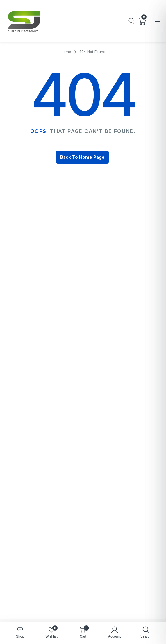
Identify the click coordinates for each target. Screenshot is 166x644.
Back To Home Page (82, 157)
